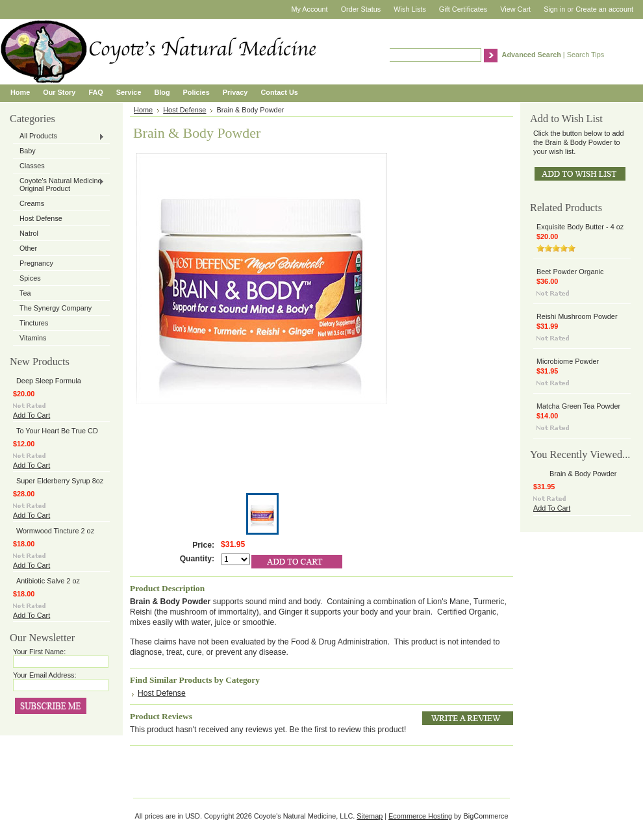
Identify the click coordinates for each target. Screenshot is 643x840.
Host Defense (41, 218)
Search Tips (586, 55)
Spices (30, 278)
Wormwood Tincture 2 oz (55, 531)
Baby (28, 151)
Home (143, 110)
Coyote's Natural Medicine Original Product (59, 185)
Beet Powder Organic (570, 272)
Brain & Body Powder (583, 474)
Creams (32, 203)
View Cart (515, 9)
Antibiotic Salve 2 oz (48, 581)
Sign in (554, 9)
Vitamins (33, 338)
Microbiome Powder (568, 361)
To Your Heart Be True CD (57, 431)
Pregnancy (36, 263)
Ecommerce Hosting (420, 816)
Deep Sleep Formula (49, 381)
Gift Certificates (463, 9)
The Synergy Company (56, 308)
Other (28, 248)
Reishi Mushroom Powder (577, 316)
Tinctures (34, 323)
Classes (32, 166)
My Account (309, 9)
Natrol (29, 233)
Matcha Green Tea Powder (578, 406)
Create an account (604, 9)
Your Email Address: (45, 675)
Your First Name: (39, 652)
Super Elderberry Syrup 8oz (60, 481)
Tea (25, 293)
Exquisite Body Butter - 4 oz (580, 227)
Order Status (361, 9)
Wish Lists (410, 9)
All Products (59, 136)
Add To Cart (32, 415)
